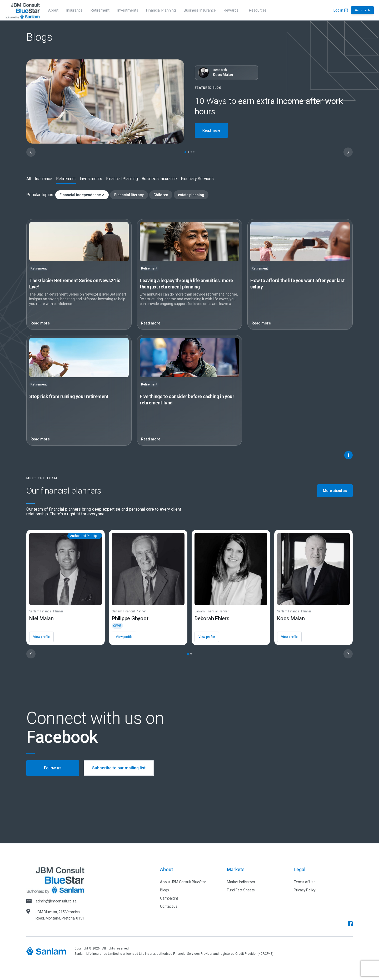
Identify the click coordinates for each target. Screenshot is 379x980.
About (53, 10)
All (29, 179)
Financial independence (82, 195)
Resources (258, 10)
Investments (128, 10)
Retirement (100, 10)
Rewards (231, 10)
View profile (41, 637)
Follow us (53, 768)
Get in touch (362, 10)
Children (161, 195)
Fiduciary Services (197, 179)
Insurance (74, 10)
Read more (211, 130)
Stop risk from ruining (69, 396)
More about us (335, 491)
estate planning (191, 195)
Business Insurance (200, 10)
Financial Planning (161, 10)
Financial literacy (129, 195)
